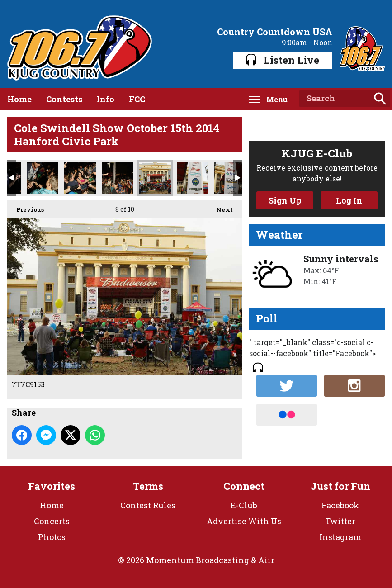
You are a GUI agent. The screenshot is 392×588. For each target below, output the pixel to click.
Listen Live (283, 60)
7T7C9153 (155, 178)
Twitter (340, 521)
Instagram (340, 537)
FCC (137, 99)
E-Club (244, 505)
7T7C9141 (193, 178)
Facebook (340, 505)
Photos (52, 537)
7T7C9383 (118, 178)
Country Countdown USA (275, 32)
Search (380, 99)
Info (106, 99)
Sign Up (285, 200)
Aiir (266, 560)
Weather (279, 235)
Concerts (52, 521)
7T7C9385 (43, 178)
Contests (64, 99)
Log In (349, 200)
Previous (26, 207)
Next (220, 207)
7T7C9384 (80, 178)
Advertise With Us (244, 521)
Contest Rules (148, 505)
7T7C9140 (230, 178)
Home (19, 99)
